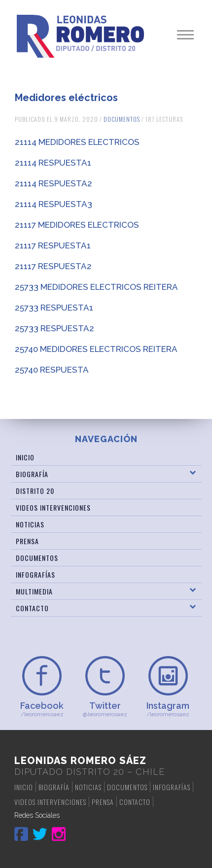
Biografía (32, 474)
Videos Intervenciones (53, 507)
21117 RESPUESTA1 (53, 245)
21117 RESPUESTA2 (53, 266)
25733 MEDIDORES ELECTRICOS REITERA (96, 287)
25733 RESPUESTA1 (54, 308)
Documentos (122, 119)
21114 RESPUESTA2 (53, 183)
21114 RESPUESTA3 (53, 204)
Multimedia (34, 591)
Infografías (35, 574)
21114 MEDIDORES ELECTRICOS (77, 142)
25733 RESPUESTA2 (54, 328)
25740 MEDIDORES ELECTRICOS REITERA (96, 349)
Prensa (27, 541)
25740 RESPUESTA (52, 370)
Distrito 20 (35, 491)
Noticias (30, 524)
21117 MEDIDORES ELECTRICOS (77, 225)
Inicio (25, 457)
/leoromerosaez (42, 709)
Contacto (32, 608)
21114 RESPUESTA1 (53, 163)
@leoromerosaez (105, 709)
